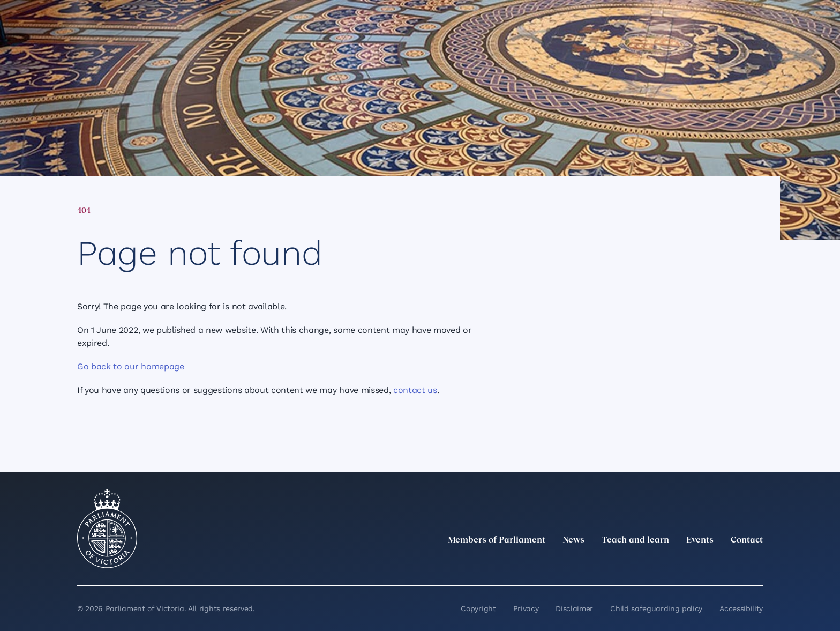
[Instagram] (686, 564)
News (573, 540)
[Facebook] (709, 564)
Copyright (478, 608)
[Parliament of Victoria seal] (107, 529)
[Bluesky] (756, 564)
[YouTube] (733, 564)
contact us (415, 390)
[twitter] (639, 564)
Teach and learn (635, 540)
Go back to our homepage (131, 366)
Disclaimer (574, 608)
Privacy (526, 608)
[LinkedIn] (662, 564)
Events (700, 540)
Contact (747, 540)
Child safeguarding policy (656, 608)
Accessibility (741, 608)
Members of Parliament (497, 540)
